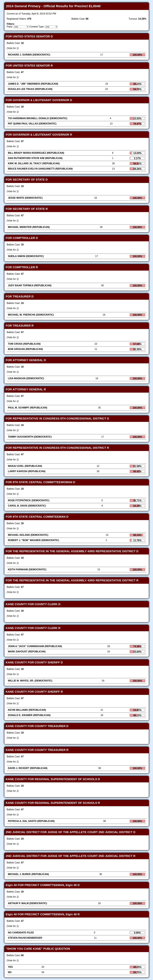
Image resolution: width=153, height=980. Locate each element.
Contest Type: (37, 27)
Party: (10, 27)
